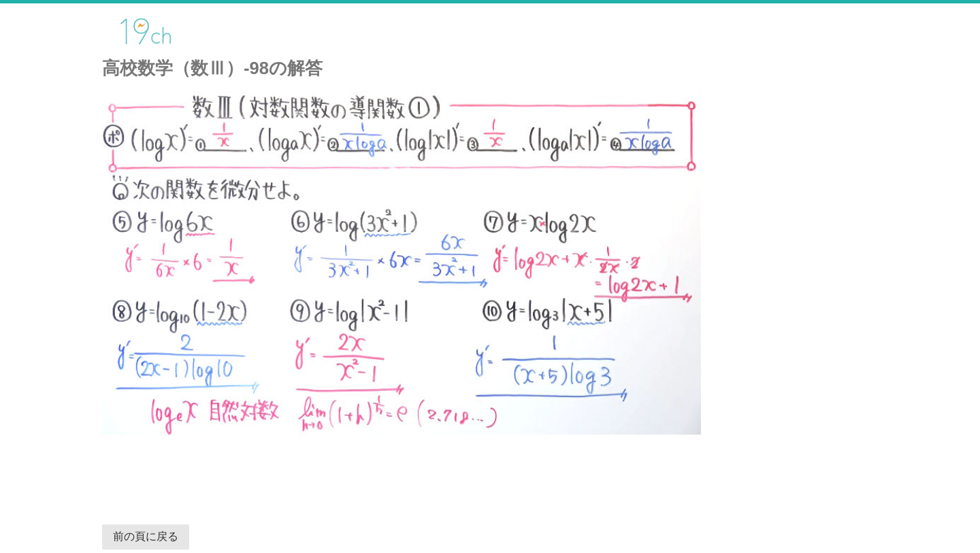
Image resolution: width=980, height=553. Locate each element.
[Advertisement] (424, 473)
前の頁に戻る (146, 536)
